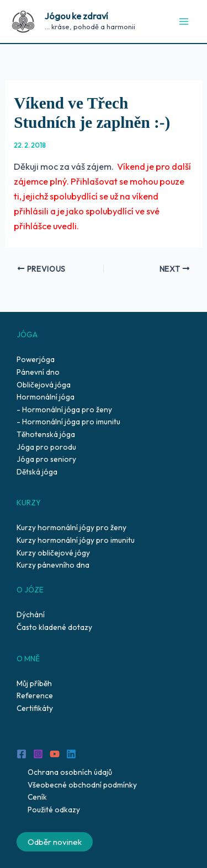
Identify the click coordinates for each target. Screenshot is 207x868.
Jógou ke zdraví (76, 16)
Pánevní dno (38, 372)
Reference (35, 696)
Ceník (37, 797)
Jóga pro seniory (46, 459)
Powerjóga (36, 359)
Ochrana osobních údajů (70, 772)
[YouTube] (55, 754)
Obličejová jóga (44, 385)
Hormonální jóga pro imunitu (71, 422)
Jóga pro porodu (46, 447)
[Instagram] (38, 754)
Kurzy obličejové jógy (53, 553)
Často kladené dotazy (54, 627)
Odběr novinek (55, 842)
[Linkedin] (71, 754)
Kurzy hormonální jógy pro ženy (71, 527)
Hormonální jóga (46, 397)
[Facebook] (22, 754)
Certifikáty (35, 708)
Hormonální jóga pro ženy (67, 409)
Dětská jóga (37, 472)
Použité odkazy (54, 810)
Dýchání (31, 614)
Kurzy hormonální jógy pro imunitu (76, 540)
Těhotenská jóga (46, 434)
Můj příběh (34, 683)
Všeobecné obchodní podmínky (82, 785)
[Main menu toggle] (184, 22)
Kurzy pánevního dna (53, 565)
